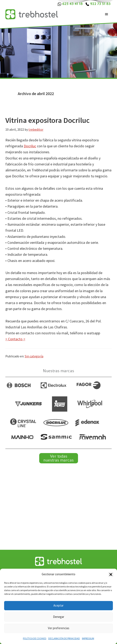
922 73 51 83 (98, 4)
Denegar (59, 617)
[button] (111, 574)
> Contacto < (15, 339)
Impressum (88, 638)
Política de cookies (35, 638)
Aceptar (58, 605)
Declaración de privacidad (64, 638)
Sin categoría (34, 356)
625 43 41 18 (70, 4)
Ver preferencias (59, 628)
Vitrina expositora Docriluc (47, 120)
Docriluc (30, 146)
